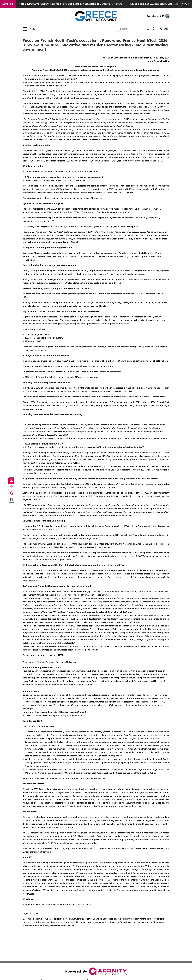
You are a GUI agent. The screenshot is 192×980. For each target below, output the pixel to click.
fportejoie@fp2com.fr (66, 662)
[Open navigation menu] (29, 29)
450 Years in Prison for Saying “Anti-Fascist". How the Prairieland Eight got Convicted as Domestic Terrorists (64, 4)
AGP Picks (8, 4)
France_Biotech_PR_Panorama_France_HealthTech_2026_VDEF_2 (58, 904)
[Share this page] (164, 29)
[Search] (132, 29)
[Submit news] (11, 481)
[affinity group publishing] (11, 493)
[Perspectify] (11, 487)
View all (186, 4)
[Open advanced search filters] (154, 29)
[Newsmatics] (11, 499)
